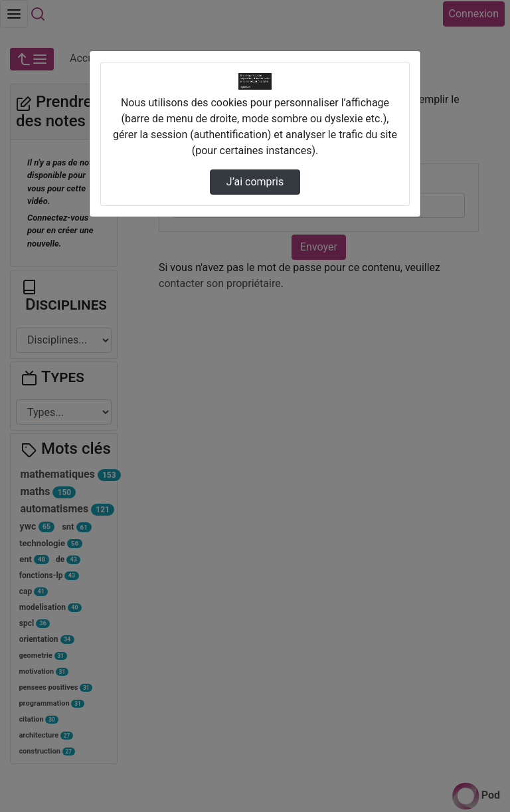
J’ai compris (255, 182)
